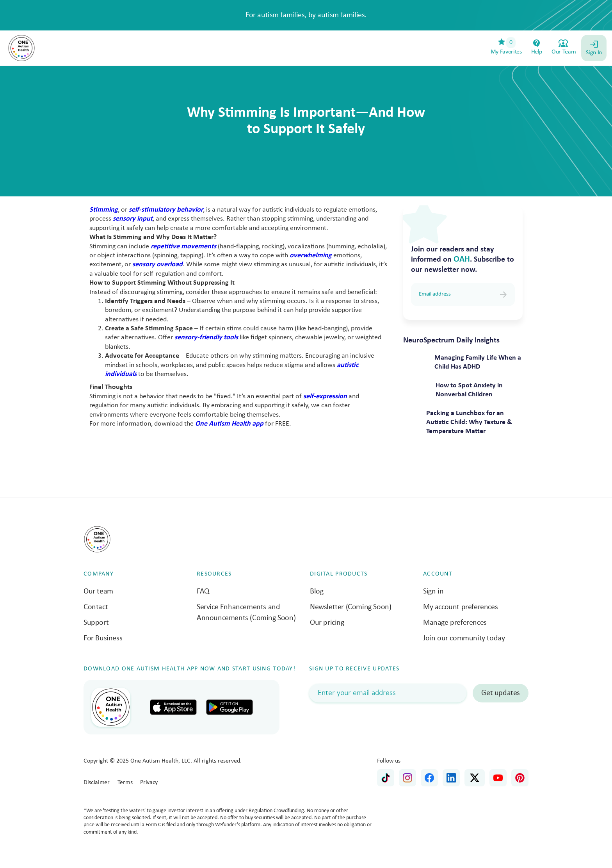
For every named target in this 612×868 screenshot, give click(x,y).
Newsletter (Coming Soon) (350, 607)
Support (96, 623)
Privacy (149, 782)
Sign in (433, 592)
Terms (125, 782)
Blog (317, 592)
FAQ (203, 592)
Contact (96, 607)
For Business (103, 638)
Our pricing (327, 623)
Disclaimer (97, 782)
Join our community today (464, 638)
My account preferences (460, 607)
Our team (98, 592)
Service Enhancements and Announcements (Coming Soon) (246, 613)
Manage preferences (455, 623)
